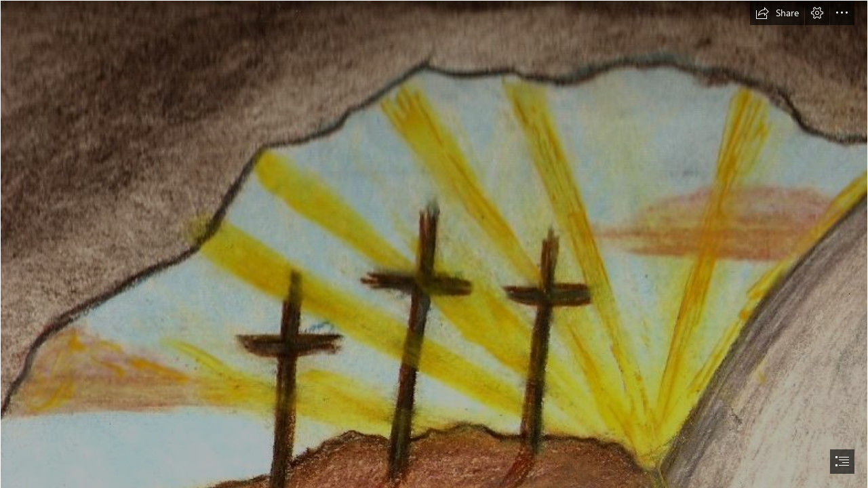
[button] (777, 13)
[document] (434, 244)
